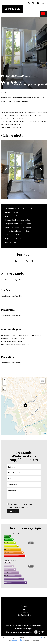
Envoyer (13, 511)
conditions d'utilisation (18, 640)
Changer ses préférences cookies (19, 632)
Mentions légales (36, 625)
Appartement (16, 93)
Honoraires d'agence (25, 628)
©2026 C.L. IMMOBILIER (16, 625)
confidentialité (39, 638)
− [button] (4, 384)
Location (4, 93)
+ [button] (4, 380)
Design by (39, 632)
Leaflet (44, 434)
